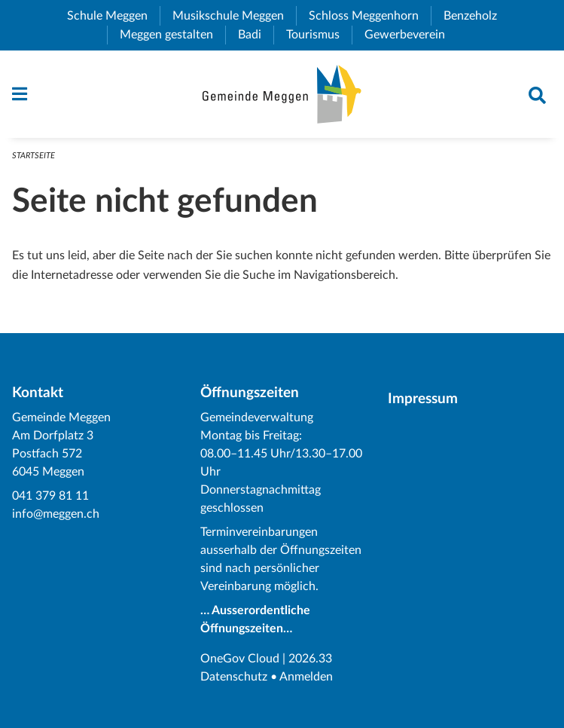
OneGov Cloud (240, 659)
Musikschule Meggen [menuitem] (234, 16)
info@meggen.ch (56, 514)
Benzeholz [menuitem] (476, 16)
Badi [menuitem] (256, 35)
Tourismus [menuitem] (319, 35)
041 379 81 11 (50, 496)
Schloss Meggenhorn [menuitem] (370, 16)
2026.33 (310, 659)
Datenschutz (234, 677)
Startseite (34, 156)
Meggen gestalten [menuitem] (172, 35)
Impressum (423, 399)
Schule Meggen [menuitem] (113, 16)
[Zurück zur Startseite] (282, 94)
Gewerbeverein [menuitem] (411, 35)
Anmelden (306, 677)
